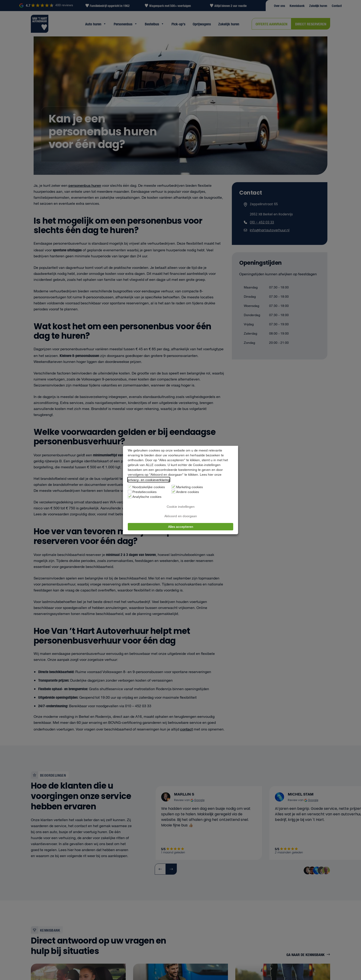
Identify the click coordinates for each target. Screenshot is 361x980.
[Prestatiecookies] (130, 492)
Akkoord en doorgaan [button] (181, 516)
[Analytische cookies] (130, 496)
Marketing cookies (189, 487)
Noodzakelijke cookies (149, 487)
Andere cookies (188, 492)
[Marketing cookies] (173, 487)
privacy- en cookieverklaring (149, 480)
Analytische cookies (147, 497)
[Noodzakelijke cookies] (130, 487)
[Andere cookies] (173, 492)
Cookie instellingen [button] (181, 506)
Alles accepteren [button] (181, 526)
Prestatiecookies (144, 492)
